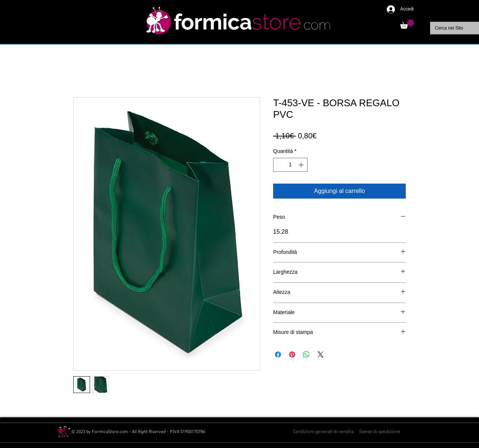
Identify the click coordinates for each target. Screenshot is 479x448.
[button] (407, 24)
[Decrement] (279, 165)
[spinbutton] (290, 165)
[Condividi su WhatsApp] (306, 355)
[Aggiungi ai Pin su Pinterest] (292, 355)
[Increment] (302, 165)
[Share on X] (321, 355)
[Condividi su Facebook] (278, 355)
